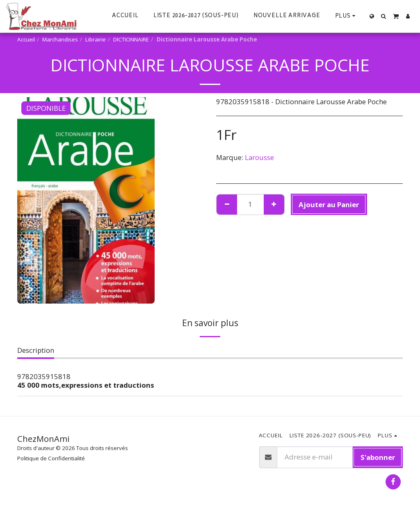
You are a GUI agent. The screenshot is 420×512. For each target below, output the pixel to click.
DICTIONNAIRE (131, 39)
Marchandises (60, 39)
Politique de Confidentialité (51, 458)
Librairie (96, 39)
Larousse (259, 157)
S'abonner (378, 457)
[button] (384, 16)
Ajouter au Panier (329, 205)
